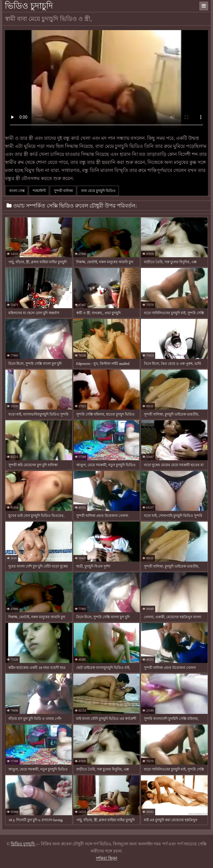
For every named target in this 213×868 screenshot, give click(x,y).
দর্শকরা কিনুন (107, 858)
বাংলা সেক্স (17, 191)
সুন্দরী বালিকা (63, 191)
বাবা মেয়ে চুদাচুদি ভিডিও (98, 191)
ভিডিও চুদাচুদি (29, 6)
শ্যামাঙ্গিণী (39, 191)
